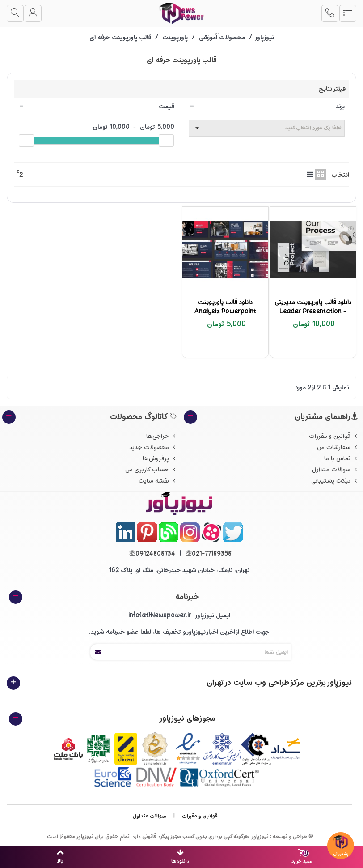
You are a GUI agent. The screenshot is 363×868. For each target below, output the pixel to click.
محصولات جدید (153, 447)
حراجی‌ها (162, 436)
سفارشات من (338, 447)
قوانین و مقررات (334, 436)
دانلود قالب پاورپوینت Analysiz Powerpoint (225, 307)
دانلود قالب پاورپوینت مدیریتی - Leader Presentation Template (313, 311)
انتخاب (340, 175)
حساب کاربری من (151, 470)
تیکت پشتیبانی (335, 481)
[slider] (166, 141)
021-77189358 (207, 554)
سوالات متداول (335, 470)
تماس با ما (341, 459)
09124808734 (151, 554)
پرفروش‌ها (160, 459)
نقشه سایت (158, 481)
